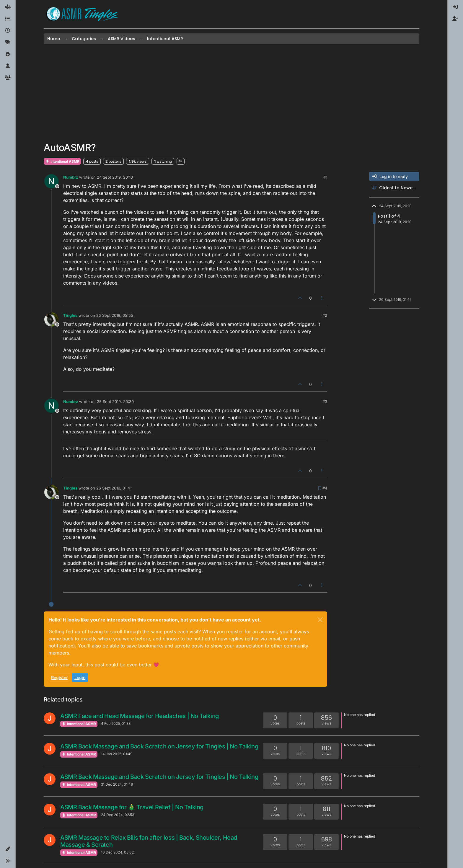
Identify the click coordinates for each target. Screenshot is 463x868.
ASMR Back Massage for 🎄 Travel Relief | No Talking (132, 807)
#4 (325, 488)
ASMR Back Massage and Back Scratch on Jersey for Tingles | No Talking (159, 746)
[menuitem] (455, 7)
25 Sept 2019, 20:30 (115, 402)
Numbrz (71, 177)
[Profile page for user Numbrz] (51, 181)
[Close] (320, 620)
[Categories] (8, 19)
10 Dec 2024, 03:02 (117, 852)
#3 (325, 402)
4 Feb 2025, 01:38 (116, 723)
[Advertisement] (231, 93)
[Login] (455, 7)
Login (80, 677)
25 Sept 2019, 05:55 (115, 315)
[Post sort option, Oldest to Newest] (394, 188)
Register (59, 677)
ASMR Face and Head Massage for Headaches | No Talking (140, 716)
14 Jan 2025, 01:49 (117, 754)
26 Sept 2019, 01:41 (114, 488)
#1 (325, 177)
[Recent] (8, 31)
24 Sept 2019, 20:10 (115, 177)
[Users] (8, 66)
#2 (325, 315)
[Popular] (8, 54)
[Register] (455, 19)
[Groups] (8, 78)
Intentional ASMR (62, 161)
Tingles (70, 315)
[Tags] (8, 43)
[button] (8, 849)
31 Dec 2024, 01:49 (117, 784)
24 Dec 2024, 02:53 (118, 815)
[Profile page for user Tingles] (51, 319)
